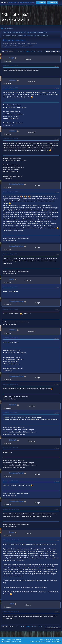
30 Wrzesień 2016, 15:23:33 (10, 309)
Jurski (12, 279)
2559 (40, 51)
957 (24, 51)
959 (32, 51)
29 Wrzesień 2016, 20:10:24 (10, 192)
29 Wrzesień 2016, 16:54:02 (10, 139)
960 (35, 51)
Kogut (12, 58)
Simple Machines (16, 639)
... (19, 51)
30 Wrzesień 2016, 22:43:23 (10, 448)
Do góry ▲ (58, 639)
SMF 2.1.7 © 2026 (6, 639)
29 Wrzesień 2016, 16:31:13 (10, 88)
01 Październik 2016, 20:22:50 (11, 509)
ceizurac (13, 80)
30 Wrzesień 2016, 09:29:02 (10, 287)
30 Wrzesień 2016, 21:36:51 (10, 412)
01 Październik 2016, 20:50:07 (11, 611)
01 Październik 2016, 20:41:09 (11, 540)
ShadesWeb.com (16, 642)
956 (21, 51)
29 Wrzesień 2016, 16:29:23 (10, 66)
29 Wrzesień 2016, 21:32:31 (10, 254)
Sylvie (32, 36)
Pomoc (42, 639)
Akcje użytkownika (53, 52)
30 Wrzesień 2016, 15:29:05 (10, 338)
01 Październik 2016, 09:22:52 (11, 481)
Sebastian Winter (16, 184)
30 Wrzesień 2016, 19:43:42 (10, 384)
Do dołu (5, 51)
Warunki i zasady (49, 639)
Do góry (5, 626)
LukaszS (13, 405)
